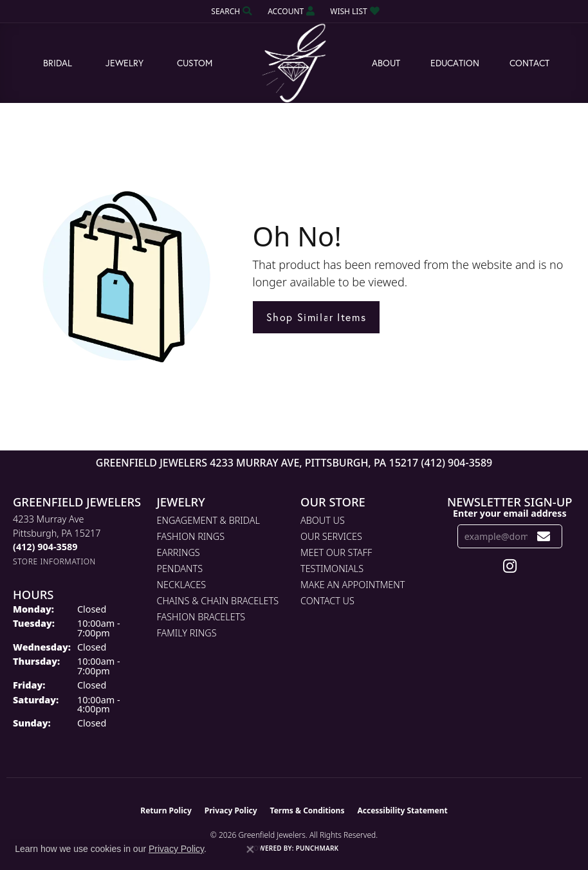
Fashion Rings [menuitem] (191, 536)
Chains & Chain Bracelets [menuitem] (218, 601)
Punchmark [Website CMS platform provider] (317, 848)
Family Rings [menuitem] (187, 633)
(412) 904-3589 (456, 463)
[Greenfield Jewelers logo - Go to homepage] (294, 63)
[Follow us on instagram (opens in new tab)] (510, 566)
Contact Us (327, 601)
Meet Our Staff (336, 552)
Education (455, 63)
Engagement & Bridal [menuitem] (208, 520)
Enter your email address (510, 513)
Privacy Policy (231, 810)
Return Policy (166, 810)
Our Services (331, 536)
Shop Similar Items (317, 317)
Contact (529, 63)
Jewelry (124, 63)
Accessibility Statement (402, 810)
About (386, 63)
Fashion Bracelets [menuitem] (201, 617)
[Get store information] (54, 561)
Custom (195, 63)
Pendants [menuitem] (180, 569)
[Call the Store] (45, 547)
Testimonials (332, 569)
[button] (230, 11)
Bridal (58, 63)
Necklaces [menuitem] (182, 585)
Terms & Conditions (308, 810)
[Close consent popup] (250, 849)
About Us (323, 520)
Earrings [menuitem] (179, 552)
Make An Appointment (353, 585)
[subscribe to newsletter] (544, 536)
